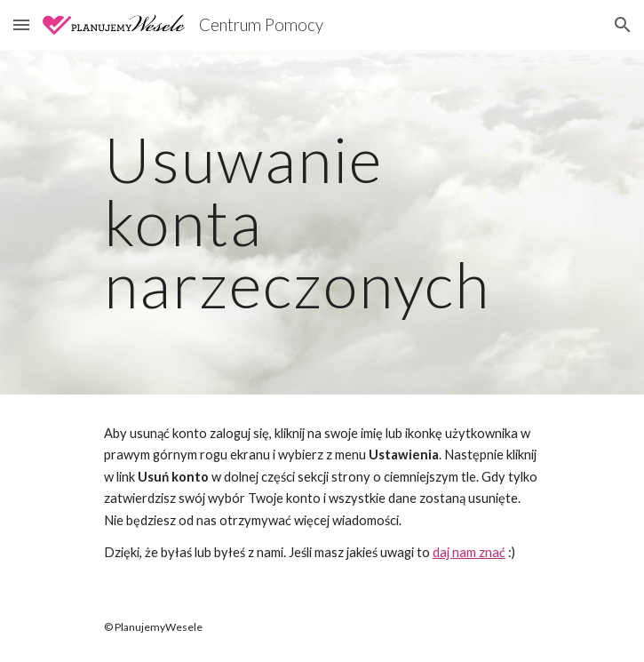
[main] (322, 222)
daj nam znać (469, 552)
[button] (21, 24)
